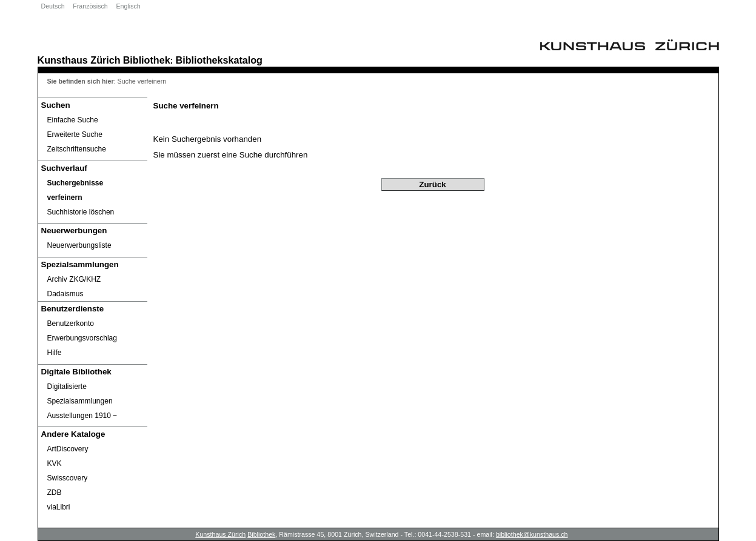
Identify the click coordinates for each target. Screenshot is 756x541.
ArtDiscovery (68, 449)
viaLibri (59, 507)
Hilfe (55, 353)
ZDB (55, 493)
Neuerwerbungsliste (79, 245)
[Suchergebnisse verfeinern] (93, 190)
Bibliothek (147, 60)
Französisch (90, 6)
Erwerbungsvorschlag (82, 338)
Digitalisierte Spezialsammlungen (80, 394)
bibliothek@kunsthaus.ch (532, 534)
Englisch (128, 6)
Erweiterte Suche (75, 134)
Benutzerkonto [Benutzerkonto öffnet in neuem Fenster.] (71, 324)
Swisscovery (68, 478)
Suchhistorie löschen (81, 212)
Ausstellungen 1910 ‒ (82, 416)
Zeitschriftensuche (77, 149)
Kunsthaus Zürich (79, 60)
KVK (55, 463)
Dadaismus (65, 294)
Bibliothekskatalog (219, 60)
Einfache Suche (73, 120)
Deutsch (53, 6)
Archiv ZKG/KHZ (74, 279)
